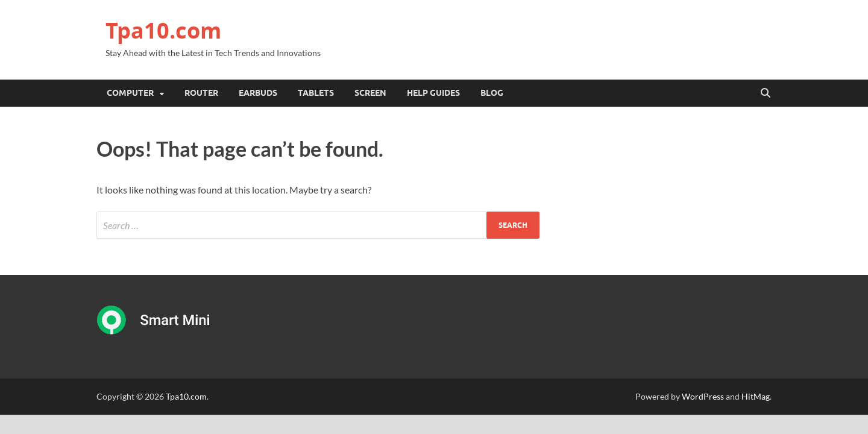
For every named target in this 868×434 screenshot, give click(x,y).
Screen (370, 93)
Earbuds (258, 93)
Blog (492, 93)
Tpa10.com (163, 30)
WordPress (703, 396)
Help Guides (433, 93)
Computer (130, 93)
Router (201, 93)
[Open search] (766, 93)
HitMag (756, 396)
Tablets (316, 93)
